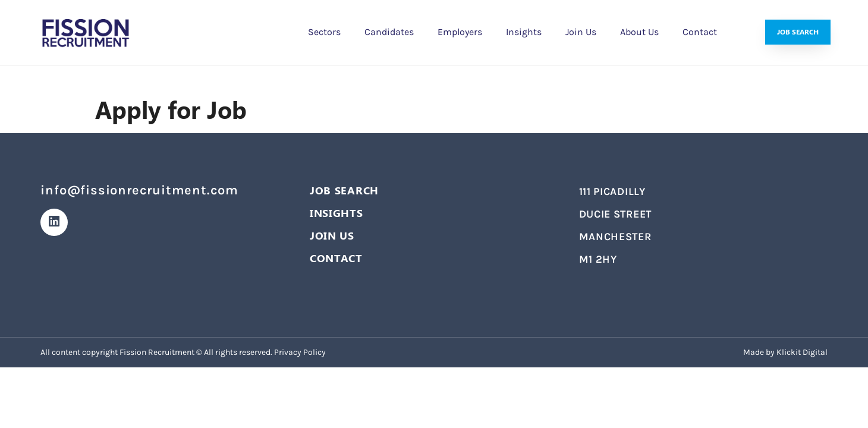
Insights (524, 32)
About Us (639, 32)
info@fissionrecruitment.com (139, 190)
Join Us (581, 32)
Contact (700, 32)
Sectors (324, 32)
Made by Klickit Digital (785, 352)
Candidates (389, 32)
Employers (460, 32)
